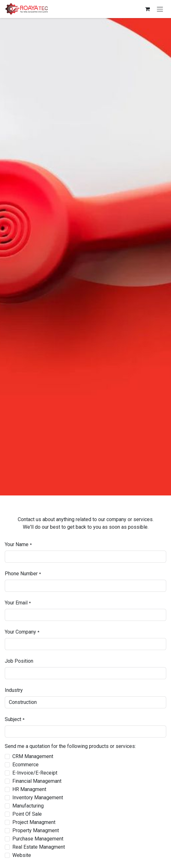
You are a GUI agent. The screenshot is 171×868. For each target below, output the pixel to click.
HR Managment (29, 789)
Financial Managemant (37, 781)
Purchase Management (38, 839)
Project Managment (34, 822)
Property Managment (36, 830)
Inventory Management (38, 798)
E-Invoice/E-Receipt (35, 773)
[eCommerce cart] (147, 9)
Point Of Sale (27, 814)
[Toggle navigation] (160, 9)
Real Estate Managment (39, 847)
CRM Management (33, 756)
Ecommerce (25, 765)
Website (22, 855)
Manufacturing (28, 806)
